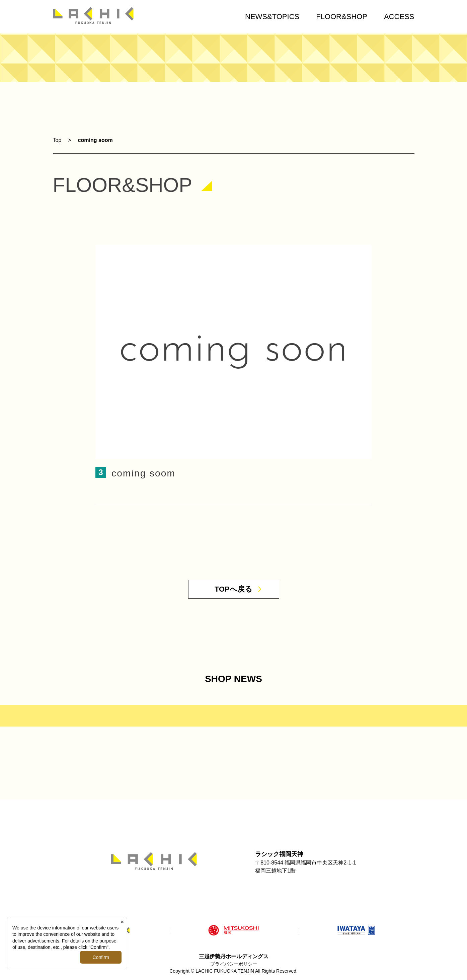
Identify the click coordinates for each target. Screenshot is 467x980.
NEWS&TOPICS (272, 17)
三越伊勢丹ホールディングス (234, 956)
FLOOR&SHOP (342, 17)
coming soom (95, 140)
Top (57, 140)
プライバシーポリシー (234, 964)
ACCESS (399, 17)
